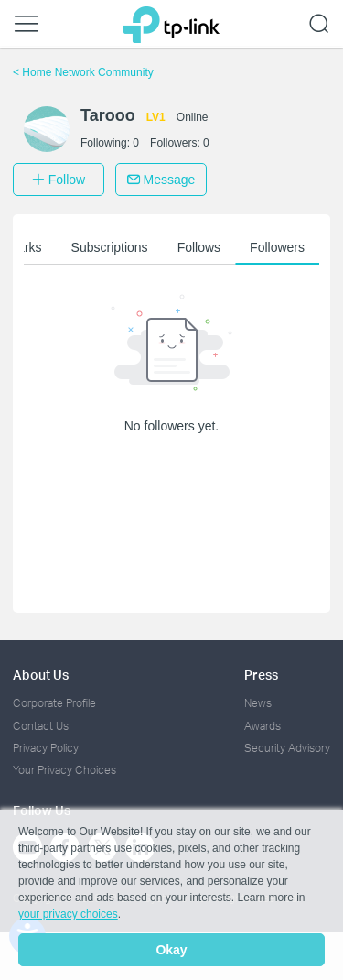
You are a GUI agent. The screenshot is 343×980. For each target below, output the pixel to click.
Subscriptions (110, 247)
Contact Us (41, 726)
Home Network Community (83, 72)
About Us (41, 675)
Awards (263, 726)
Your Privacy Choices (64, 770)
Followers (277, 247)
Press (261, 675)
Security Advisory (287, 748)
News (258, 703)
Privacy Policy (46, 748)
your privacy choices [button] (68, 914)
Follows (199, 247)
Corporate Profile (54, 703)
